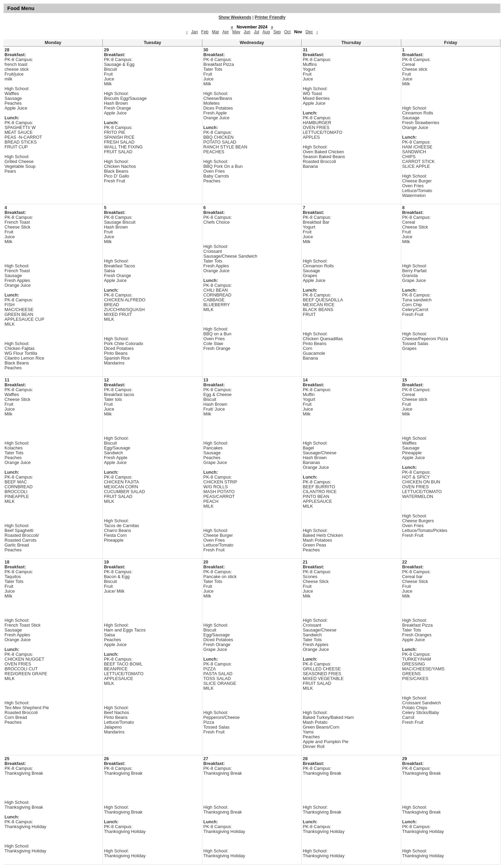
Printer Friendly (270, 17)
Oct (288, 32)
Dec (309, 32)
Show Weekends (235, 17)
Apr (226, 32)
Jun (247, 32)
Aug (266, 32)
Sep (277, 32)
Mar (216, 32)
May (236, 32)
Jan (194, 32)
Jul (256, 32)
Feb (205, 32)
